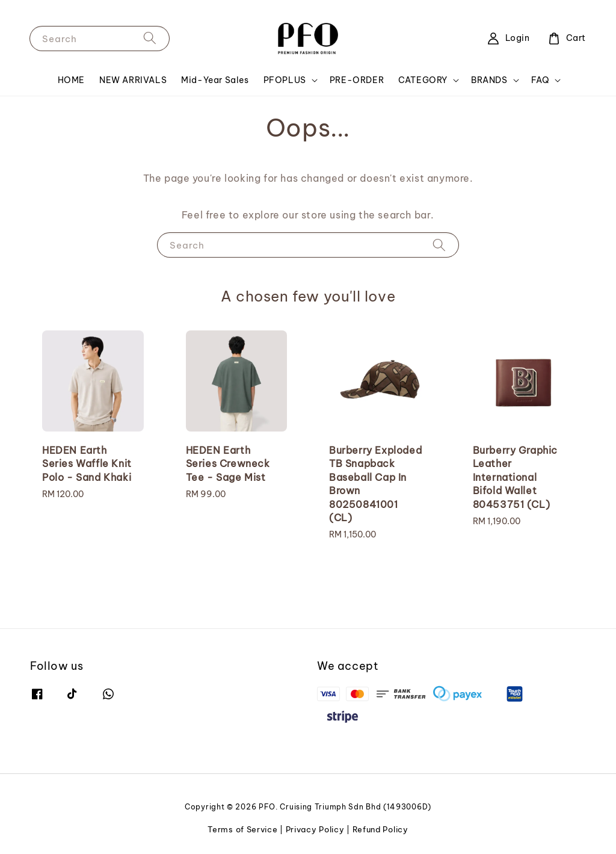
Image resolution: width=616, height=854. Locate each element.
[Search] (150, 38)
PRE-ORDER (357, 80)
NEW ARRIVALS (133, 80)
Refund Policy (380, 829)
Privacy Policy (315, 829)
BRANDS (489, 80)
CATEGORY (423, 80)
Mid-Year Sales (215, 80)
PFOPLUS (285, 80)
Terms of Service (242, 829)
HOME (71, 80)
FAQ (541, 80)
